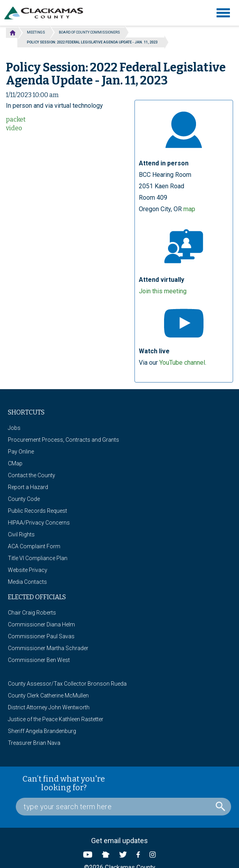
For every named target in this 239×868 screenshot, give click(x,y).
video (14, 128)
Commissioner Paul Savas (41, 636)
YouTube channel (182, 363)
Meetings (36, 32)
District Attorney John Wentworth (49, 707)
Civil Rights (21, 534)
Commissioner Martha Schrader (48, 648)
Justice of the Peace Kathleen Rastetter (56, 719)
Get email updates (119, 841)
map (189, 209)
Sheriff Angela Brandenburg (42, 731)
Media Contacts (27, 582)
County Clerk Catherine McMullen (48, 696)
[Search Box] (123, 807)
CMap (15, 463)
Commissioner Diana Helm (41, 624)
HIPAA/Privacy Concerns (39, 523)
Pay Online (21, 452)
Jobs (14, 428)
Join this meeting (163, 291)
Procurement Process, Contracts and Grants (63, 440)
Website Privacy (28, 570)
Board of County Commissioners (89, 32)
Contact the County (32, 475)
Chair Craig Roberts (32, 613)
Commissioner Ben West (39, 660)
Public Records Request (37, 511)
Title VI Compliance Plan (38, 558)
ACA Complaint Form (34, 546)
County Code (24, 499)
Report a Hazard (28, 487)
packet (16, 119)
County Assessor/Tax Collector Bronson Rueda (67, 684)
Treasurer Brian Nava (34, 743)
